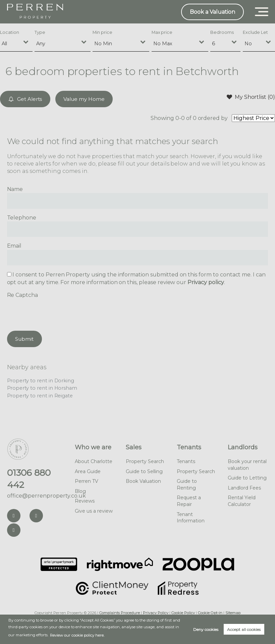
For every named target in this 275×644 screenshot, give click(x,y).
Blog (80, 491)
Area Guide (88, 471)
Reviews (85, 501)
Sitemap (233, 613)
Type (40, 32)
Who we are (93, 447)
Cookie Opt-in (210, 613)
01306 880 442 (29, 479)
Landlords (243, 447)
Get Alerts (25, 99)
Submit (24, 339)
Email (14, 246)
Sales (134, 447)
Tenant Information (191, 518)
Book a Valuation (212, 12)
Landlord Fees (244, 488)
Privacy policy (206, 282)
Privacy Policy (156, 613)
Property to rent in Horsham (42, 388)
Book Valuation (143, 481)
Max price (162, 32)
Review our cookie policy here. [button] (77, 635)
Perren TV (87, 481)
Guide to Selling (144, 471)
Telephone (22, 218)
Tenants (189, 447)
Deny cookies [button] (206, 629)
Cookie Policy (183, 613)
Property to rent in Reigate (40, 396)
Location (10, 32)
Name (15, 189)
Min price (102, 32)
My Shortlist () (251, 97)
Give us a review (94, 511)
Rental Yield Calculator (242, 501)
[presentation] (58, 312)
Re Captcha (23, 295)
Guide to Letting (247, 478)
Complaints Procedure (120, 613)
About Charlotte (94, 461)
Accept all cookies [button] (244, 629)
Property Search (145, 461)
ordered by (213, 118)
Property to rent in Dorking (41, 381)
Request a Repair (189, 501)
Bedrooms (222, 32)
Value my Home (84, 99)
